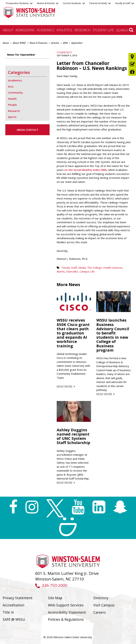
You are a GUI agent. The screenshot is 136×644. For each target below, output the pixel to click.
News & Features (38, 43)
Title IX (8, 612)
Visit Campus (104, 605)
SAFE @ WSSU (14, 619)
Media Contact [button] (28, 130)
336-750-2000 (51, 585)
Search (125, 30)
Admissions (25, 30)
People (12, 105)
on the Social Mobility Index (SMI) (86, 170)
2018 (65, 43)
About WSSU (19, 43)
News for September (21, 55)
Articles (55, 43)
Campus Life (87, 271)
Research (83, 30)
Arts (11, 86)
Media (82, 268)
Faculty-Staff (69, 268)
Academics (45, 30)
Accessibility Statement (67, 612)
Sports (12, 117)
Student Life (103, 30)
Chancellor (72, 271)
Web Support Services (66, 605)
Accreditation (13, 605)
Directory (101, 598)
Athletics (64, 30)
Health (12, 99)
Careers (100, 612)
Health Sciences (113, 268)
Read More (66, 387)
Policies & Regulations (66, 619)
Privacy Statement (18, 598)
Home (6, 43)
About (8, 30)
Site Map (55, 598)
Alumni (61, 271)
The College (94, 268)
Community (64, 52)
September (77, 43)
